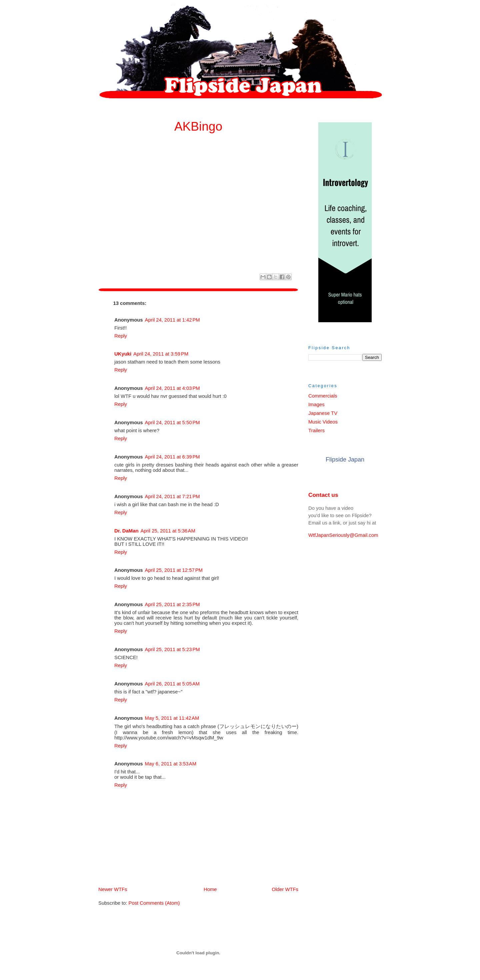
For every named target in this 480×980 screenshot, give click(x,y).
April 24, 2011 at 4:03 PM (172, 388)
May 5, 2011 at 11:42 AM (172, 718)
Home (199, 889)
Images (316, 405)
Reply (121, 336)
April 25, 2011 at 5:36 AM (168, 531)
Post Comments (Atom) (154, 903)
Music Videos (323, 422)
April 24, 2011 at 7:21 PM (172, 496)
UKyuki (123, 354)
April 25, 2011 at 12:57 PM (174, 570)
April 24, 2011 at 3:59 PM (161, 354)
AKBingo (198, 126)
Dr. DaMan (126, 531)
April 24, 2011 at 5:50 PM (172, 423)
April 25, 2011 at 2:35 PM (172, 604)
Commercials (323, 396)
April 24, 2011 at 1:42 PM (172, 320)
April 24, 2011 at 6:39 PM (172, 457)
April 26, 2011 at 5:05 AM (172, 684)
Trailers (316, 431)
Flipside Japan (345, 460)
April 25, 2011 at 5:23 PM (172, 649)
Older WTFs (285, 889)
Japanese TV (323, 413)
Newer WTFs (113, 889)
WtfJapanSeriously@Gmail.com (343, 535)
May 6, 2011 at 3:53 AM (171, 764)
